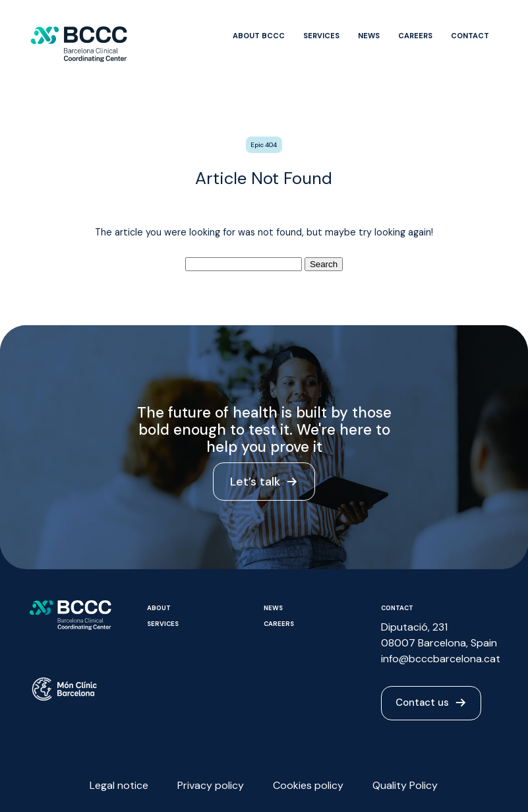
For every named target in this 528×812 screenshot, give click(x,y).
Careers (415, 36)
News (369, 36)
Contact (470, 36)
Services (321, 36)
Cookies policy (308, 785)
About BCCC (259, 36)
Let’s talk (264, 484)
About (159, 608)
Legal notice (119, 785)
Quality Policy (405, 785)
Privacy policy (211, 785)
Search (324, 264)
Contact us (431, 703)
